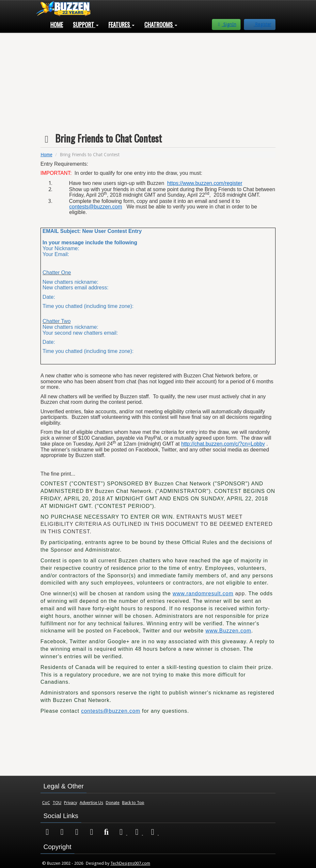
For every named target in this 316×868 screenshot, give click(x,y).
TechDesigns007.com (130, 863)
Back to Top (133, 803)
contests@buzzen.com (96, 207)
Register (262, 24)
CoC (46, 803)
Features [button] (121, 24)
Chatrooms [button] (161, 24)
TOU (57, 803)
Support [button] (86, 24)
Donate (113, 803)
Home (57, 24)
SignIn (226, 24)
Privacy (71, 803)
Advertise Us (91, 803)
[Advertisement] (158, 80)
